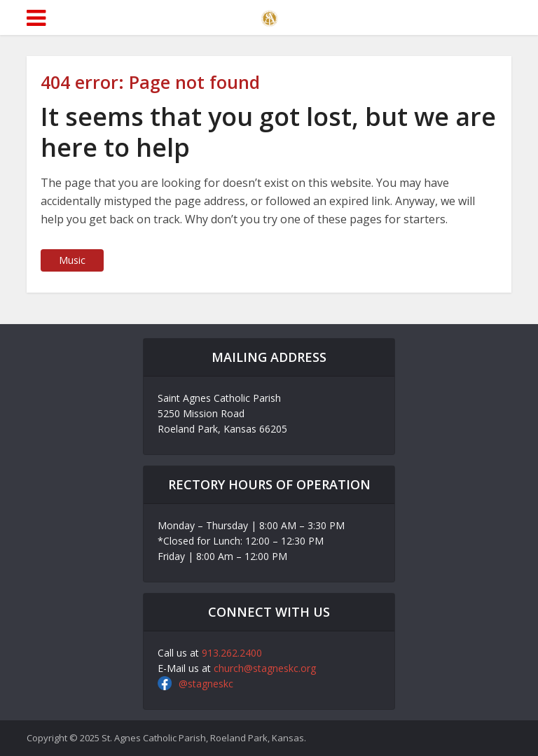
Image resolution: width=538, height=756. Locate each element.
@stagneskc (206, 684)
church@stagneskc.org (265, 668)
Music (72, 260)
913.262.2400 (232, 653)
